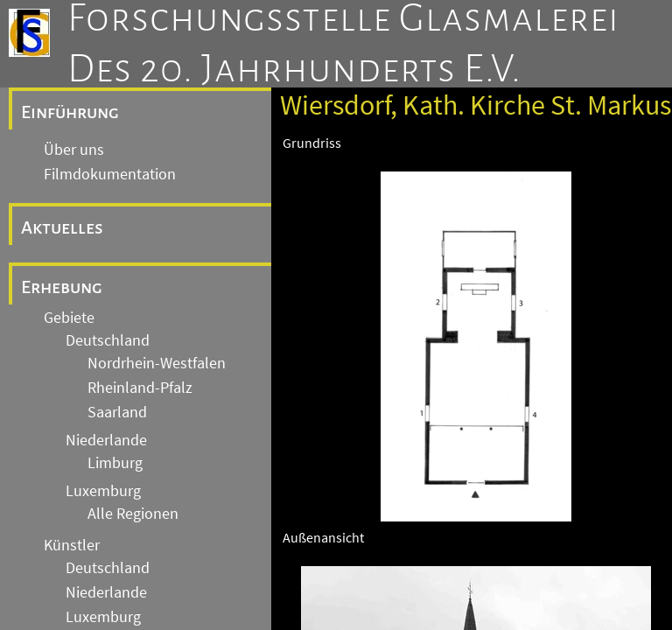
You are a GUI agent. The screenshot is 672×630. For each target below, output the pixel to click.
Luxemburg (103, 491)
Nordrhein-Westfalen (157, 363)
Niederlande (106, 440)
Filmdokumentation (110, 174)
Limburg (115, 463)
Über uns (74, 150)
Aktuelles (62, 227)
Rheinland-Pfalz (140, 388)
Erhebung (62, 287)
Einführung (70, 112)
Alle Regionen (133, 514)
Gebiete (69, 318)
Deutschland (108, 340)
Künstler (72, 545)
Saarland (117, 412)
